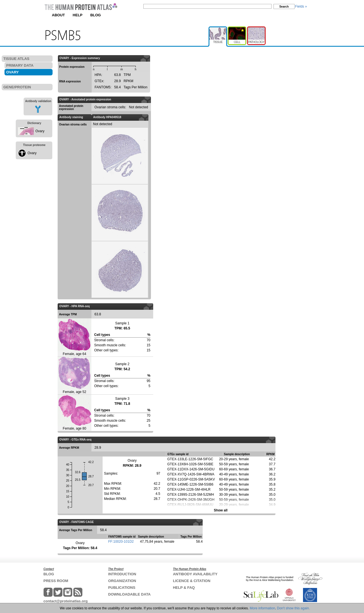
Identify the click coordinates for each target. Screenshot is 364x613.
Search (284, 7)
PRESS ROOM (56, 581)
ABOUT (58, 15)
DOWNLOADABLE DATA (129, 594)
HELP (78, 15)
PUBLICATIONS (122, 588)
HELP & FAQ (184, 588)
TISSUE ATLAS (16, 59)
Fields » (301, 6)
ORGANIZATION (122, 581)
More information (263, 608)
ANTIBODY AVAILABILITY (195, 574)
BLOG (96, 15)
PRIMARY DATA (20, 65)
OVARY (13, 72)
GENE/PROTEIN (17, 87)
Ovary (40, 131)
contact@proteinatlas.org (66, 601)
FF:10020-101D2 (121, 542)
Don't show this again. (293, 608)
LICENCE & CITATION (192, 581)
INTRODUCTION (122, 574)
